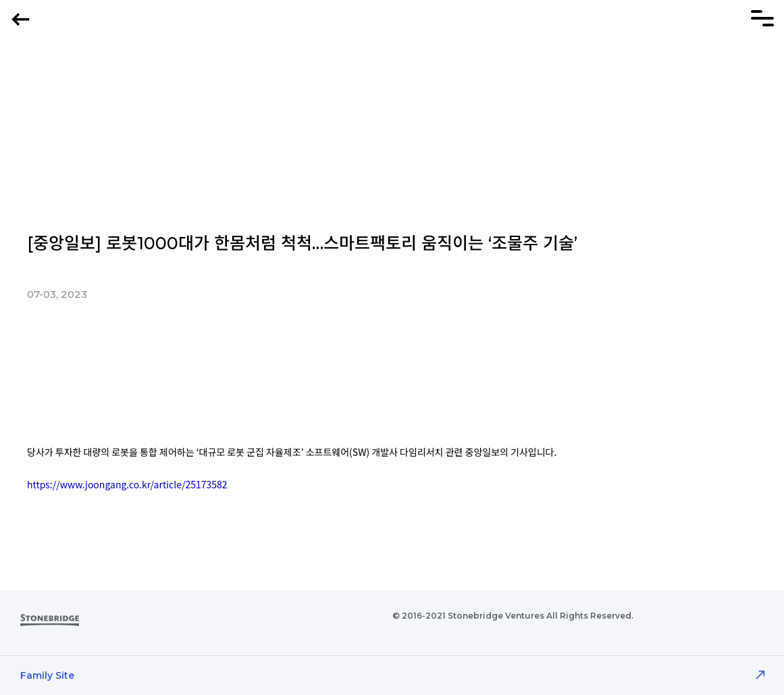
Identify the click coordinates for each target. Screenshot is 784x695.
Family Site (47, 675)
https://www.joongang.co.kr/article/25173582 (127, 484)
